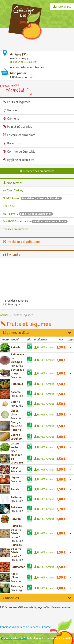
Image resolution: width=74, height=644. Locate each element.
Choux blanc (15, 413)
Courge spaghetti (17, 437)
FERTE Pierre (28, 214)
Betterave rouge (17, 372)
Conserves (37, 598)
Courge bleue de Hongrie (16, 426)
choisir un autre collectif (23, 62)
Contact (47, 627)
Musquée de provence (17, 459)
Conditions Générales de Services (20, 627)
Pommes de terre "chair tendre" (16, 551)
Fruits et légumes (19, 102)
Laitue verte (15, 445)
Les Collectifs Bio (29, 638)
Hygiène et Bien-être (21, 160)
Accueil (4, 315)
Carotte (16, 392)
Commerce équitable (21, 151)
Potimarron (18, 567)
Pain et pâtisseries (19, 127)
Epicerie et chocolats (21, 135)
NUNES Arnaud (32, 198)
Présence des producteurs (37, 171)
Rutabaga (17, 586)
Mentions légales (9, 638)
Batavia (16, 347)
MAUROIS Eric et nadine (35, 221)
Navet (15, 468)
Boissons (13, 143)
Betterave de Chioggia (17, 358)
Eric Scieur (9, 206)
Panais (15, 489)
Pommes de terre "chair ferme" (16, 532)
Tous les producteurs (16, 229)
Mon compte (62, 7)
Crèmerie (13, 119)
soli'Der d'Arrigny (13, 190)
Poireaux (16, 507)
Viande (12, 110)
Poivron (16, 519)
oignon (15, 477)
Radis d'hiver (15, 576)
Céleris (15, 402)
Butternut (17, 384)
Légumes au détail (37, 333)
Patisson (16, 497)
